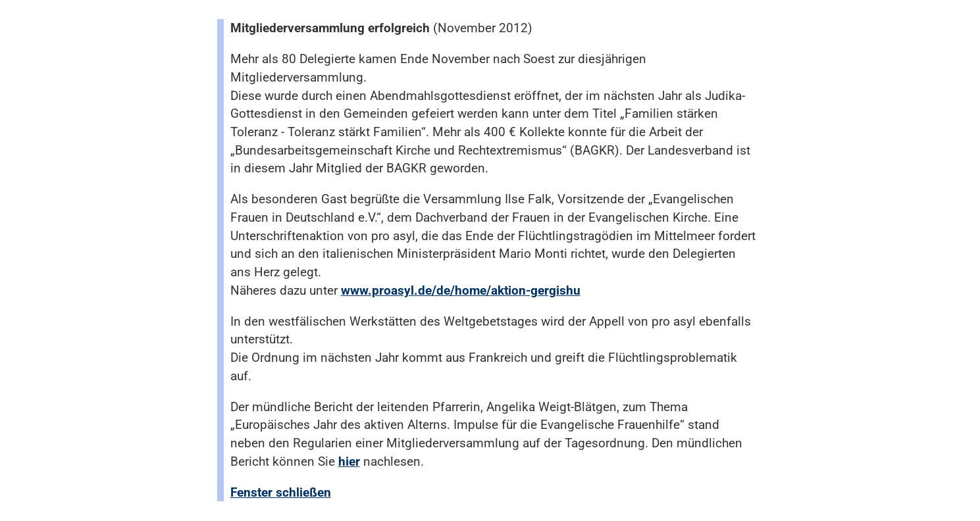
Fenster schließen (281, 492)
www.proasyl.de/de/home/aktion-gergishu (461, 290)
